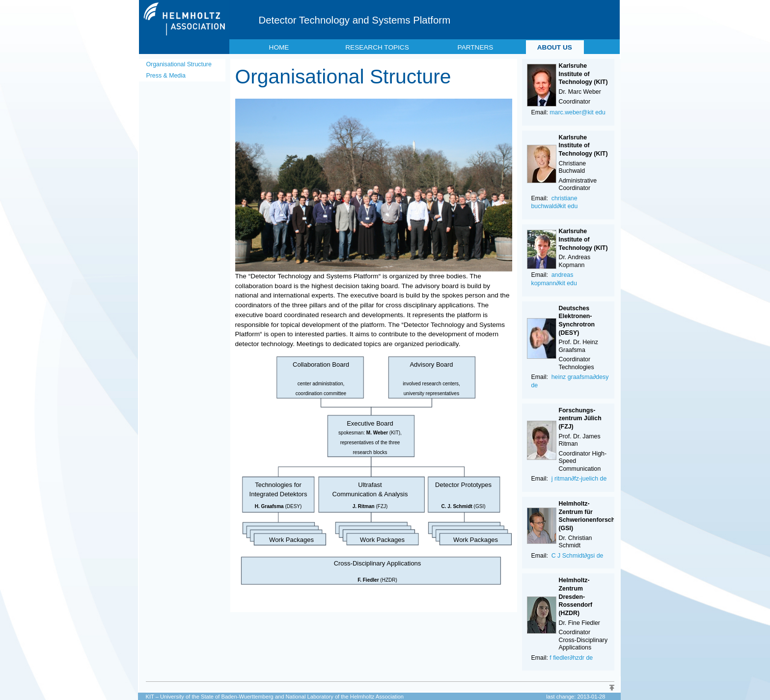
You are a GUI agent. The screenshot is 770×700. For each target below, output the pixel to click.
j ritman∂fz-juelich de (579, 479)
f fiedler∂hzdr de (571, 658)
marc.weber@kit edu (577, 112)
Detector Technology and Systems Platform (355, 20)
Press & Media (166, 76)
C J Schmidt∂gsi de (577, 556)
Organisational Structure (179, 64)
